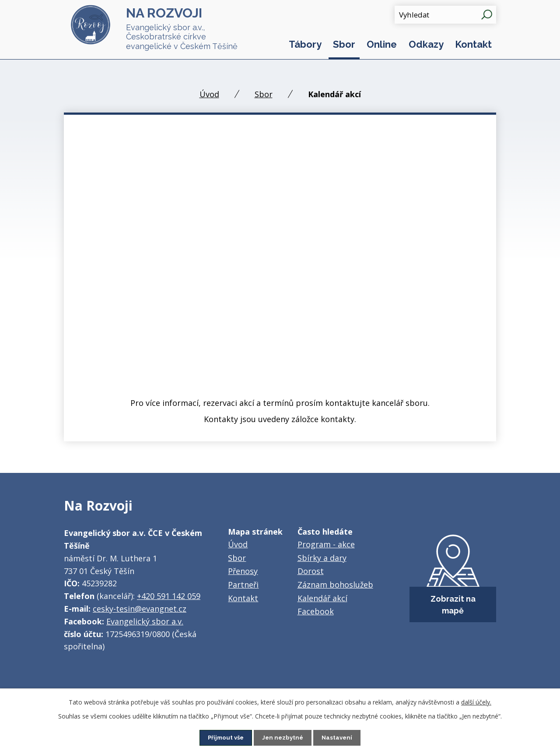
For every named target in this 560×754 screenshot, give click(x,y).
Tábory (305, 44)
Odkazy (426, 44)
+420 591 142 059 (169, 596)
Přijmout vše (224, 737)
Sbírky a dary (322, 558)
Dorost (311, 571)
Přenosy (243, 571)
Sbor (344, 44)
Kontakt (473, 44)
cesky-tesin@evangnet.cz (140, 609)
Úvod (209, 94)
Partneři (243, 585)
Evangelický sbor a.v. (145, 621)
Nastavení (339, 737)
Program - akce (326, 544)
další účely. (476, 702)
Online (382, 44)
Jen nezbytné (283, 737)
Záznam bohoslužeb (335, 585)
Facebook (316, 611)
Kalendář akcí (322, 598)
